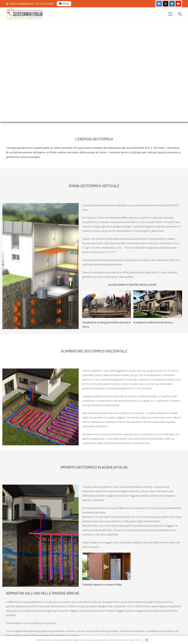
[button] (170, 14)
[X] (166, 4)
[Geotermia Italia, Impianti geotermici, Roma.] (25, 14)
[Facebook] (159, 4)
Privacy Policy (135, 640)
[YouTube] (178, 4)
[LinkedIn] (172, 4)
